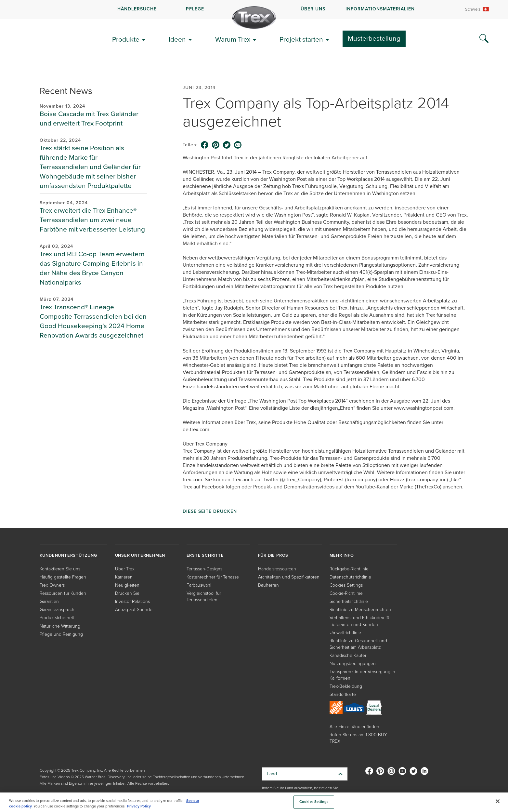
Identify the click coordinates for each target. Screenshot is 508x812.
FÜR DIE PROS (273, 555)
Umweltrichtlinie (345, 633)
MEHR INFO (342, 555)
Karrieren (124, 577)
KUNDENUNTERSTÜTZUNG (68, 555)
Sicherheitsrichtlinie (349, 601)
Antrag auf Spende (134, 610)
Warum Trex (233, 39)
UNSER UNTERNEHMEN (140, 555)
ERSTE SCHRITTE (205, 555)
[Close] (498, 801)
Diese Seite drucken (210, 512)
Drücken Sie (127, 593)
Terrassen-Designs (204, 569)
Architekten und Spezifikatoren (289, 577)
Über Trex (125, 569)
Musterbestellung (374, 38)
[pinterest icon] (216, 145)
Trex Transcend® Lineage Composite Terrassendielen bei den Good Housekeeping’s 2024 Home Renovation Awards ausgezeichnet (93, 321)
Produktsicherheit (57, 618)
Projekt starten (301, 39)
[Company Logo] (254, 18)
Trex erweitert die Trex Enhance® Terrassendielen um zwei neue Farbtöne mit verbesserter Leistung (92, 220)
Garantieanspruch (57, 610)
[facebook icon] (205, 145)
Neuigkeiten (127, 585)
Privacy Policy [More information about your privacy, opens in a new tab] (139, 806)
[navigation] (254, 9)
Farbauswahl (199, 585)
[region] (254, 802)
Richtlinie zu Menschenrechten (360, 610)
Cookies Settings (346, 585)
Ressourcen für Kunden (63, 593)
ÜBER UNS (313, 9)
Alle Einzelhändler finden (354, 727)
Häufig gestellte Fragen (63, 577)
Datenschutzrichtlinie (350, 577)
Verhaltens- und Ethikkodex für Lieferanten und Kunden (360, 621)
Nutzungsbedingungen (353, 664)
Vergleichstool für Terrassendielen (204, 597)
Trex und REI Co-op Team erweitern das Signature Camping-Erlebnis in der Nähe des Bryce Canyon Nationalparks (92, 268)
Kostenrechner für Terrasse (213, 577)
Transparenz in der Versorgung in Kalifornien (362, 675)
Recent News (66, 91)
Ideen (177, 39)
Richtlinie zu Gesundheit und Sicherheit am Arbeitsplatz (358, 644)
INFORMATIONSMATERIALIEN (380, 9)
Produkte (126, 39)
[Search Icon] (484, 39)
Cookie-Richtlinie (346, 593)
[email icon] (238, 145)
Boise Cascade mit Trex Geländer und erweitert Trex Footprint (89, 118)
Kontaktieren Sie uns (60, 569)
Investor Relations (132, 601)
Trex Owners (52, 585)
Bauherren (268, 585)
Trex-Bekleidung (346, 686)
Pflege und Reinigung (61, 634)
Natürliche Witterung (60, 626)
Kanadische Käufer (348, 655)
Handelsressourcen (277, 569)
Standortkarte (343, 694)
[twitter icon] (227, 145)
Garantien (49, 601)
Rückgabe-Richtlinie (349, 569)
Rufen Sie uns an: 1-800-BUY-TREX (359, 738)
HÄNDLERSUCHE (137, 9)
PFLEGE (195, 9)
